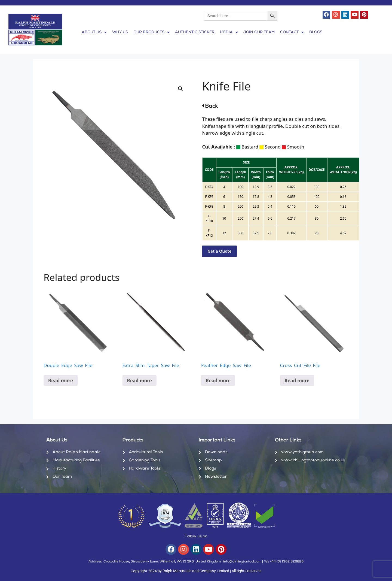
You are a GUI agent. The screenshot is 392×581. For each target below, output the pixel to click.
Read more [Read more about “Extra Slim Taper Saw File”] (140, 381)
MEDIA (229, 32)
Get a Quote (219, 251)
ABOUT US (94, 32)
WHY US (120, 32)
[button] (94, 32)
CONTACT (292, 32)
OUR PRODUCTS (151, 32)
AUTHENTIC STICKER (195, 32)
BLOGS (316, 32)
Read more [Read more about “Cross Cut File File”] (297, 381)
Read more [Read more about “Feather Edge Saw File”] (218, 381)
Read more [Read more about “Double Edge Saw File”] (61, 381)
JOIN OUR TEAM (259, 32)
